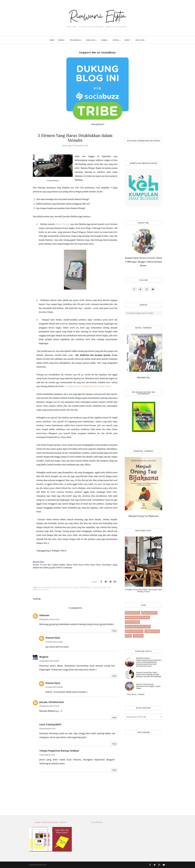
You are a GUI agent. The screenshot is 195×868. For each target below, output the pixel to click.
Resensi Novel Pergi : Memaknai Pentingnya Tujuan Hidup (148, 686)
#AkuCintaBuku (133, 613)
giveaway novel (152, 631)
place (128, 636)
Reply (114, 631)
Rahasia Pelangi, (63, 224)
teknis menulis (86, 587)
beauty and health (134, 631)
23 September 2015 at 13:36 (49, 619)
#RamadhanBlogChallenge (137, 617)
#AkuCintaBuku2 (149, 613)
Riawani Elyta (53, 638)
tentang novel (100, 587)
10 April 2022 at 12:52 (47, 755)
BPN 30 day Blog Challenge (138, 627)
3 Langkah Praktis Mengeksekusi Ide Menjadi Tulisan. (88, 386)
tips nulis (45, 590)
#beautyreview (132, 622)
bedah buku (59, 587)
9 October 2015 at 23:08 (54, 642)
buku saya (69, 587)
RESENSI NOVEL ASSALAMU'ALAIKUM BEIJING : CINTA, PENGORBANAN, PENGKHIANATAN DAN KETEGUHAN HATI (149, 662)
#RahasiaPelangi (46, 587)
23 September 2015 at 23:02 (49, 661)
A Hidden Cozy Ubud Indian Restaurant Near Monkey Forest (144, 591)
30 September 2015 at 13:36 (49, 706)
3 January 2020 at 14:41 (47, 729)
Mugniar (44, 657)
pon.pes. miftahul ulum (52, 702)
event (77, 587)
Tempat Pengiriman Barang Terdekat (59, 751)
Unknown (44, 615)
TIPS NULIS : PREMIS (136, 694)
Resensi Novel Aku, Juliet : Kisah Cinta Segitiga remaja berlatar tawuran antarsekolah (149, 674)
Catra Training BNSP (50, 724)
